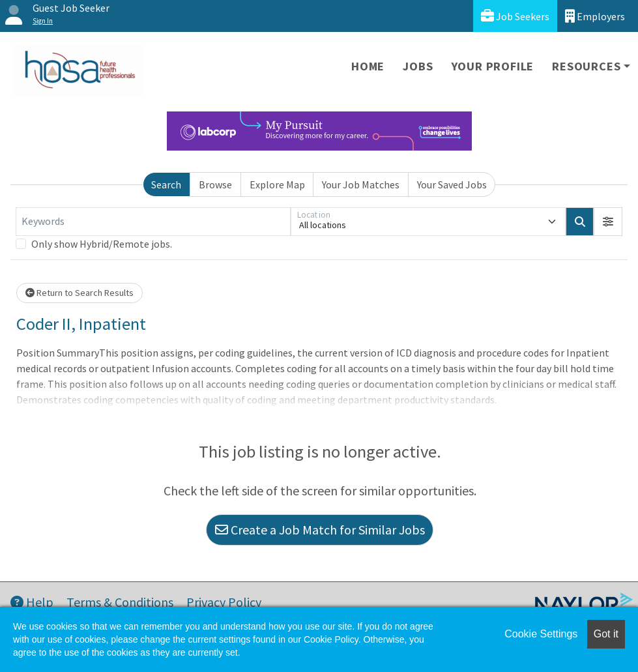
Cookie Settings (541, 634)
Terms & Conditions (120, 602)
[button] (608, 222)
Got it (606, 634)
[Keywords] (153, 222)
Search (166, 184)
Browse (215, 184)
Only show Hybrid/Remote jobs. (102, 244)
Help (32, 602)
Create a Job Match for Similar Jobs (320, 530)
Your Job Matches (361, 184)
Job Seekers (515, 16)
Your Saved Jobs (452, 184)
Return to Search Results (80, 293)
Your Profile (493, 66)
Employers (595, 16)
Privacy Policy (224, 602)
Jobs (418, 66)
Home (368, 66)
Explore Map (277, 184)
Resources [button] (586, 66)
